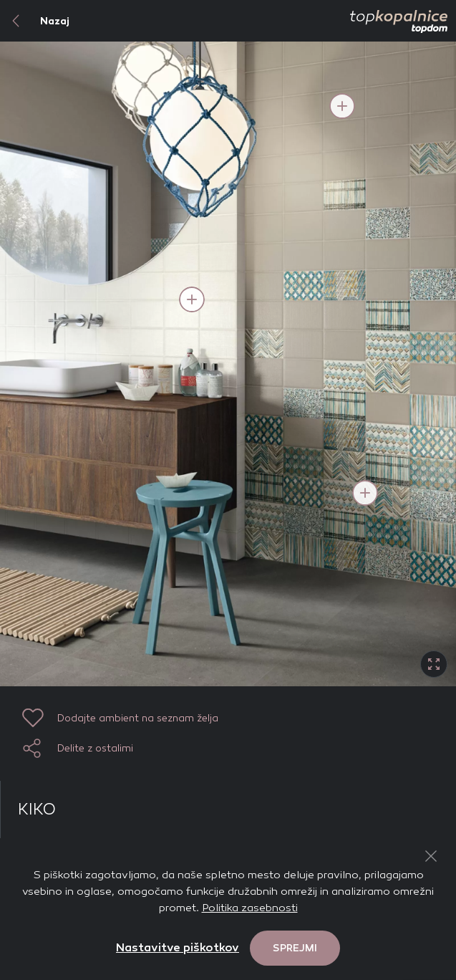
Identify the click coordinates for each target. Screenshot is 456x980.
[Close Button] (431, 856)
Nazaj (35, 21)
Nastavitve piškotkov (178, 947)
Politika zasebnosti (250, 908)
